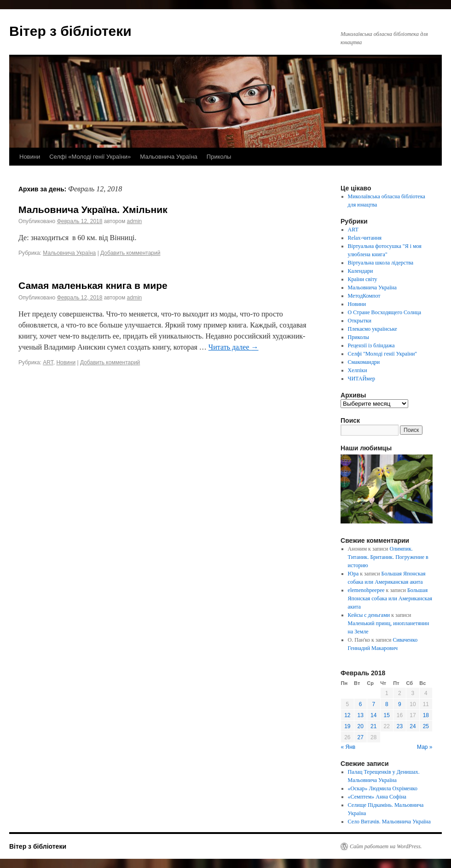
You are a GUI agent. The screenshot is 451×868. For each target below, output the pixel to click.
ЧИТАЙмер (361, 379)
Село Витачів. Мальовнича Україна (389, 822)
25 (426, 726)
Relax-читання (365, 238)
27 (361, 737)
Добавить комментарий (130, 253)
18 (426, 715)
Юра (353, 574)
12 (347, 715)
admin (135, 221)
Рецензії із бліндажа (371, 345)
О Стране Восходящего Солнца (385, 312)
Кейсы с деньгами (369, 615)
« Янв (348, 747)
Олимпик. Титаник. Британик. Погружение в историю (388, 557)
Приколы (219, 157)
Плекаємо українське (373, 329)
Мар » (425, 747)
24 (413, 726)
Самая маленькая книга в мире (93, 285)
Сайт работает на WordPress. (386, 846)
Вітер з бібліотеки (70, 31)
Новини (30, 157)
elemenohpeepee (366, 590)
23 (400, 726)
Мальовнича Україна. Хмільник (93, 210)
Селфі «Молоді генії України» (90, 157)
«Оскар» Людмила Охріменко (383, 788)
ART (48, 362)
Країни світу (363, 279)
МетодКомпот (364, 296)
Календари (361, 271)
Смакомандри (364, 362)
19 (347, 726)
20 (361, 726)
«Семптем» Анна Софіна (377, 797)
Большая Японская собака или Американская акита (390, 598)
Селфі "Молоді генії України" (383, 354)
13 (361, 715)
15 (387, 715)
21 (373, 726)
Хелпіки (358, 370)
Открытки (360, 321)
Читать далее (234, 347)
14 (373, 715)
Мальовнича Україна (169, 157)
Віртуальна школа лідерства (381, 263)
